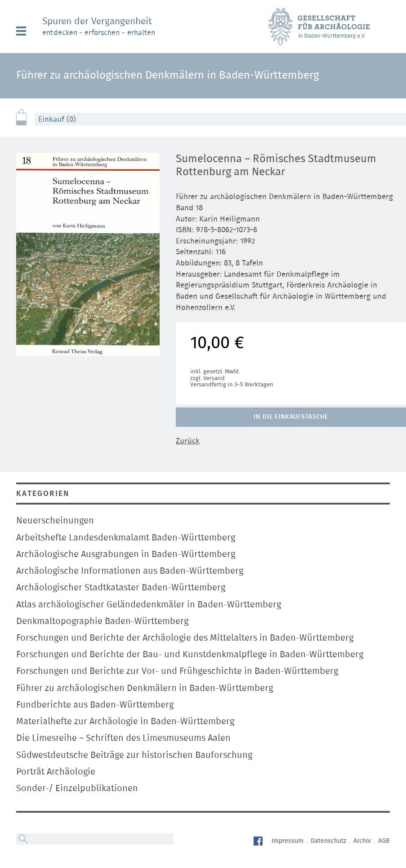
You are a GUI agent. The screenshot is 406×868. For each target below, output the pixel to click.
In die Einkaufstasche (291, 417)
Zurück (188, 441)
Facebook (259, 842)
